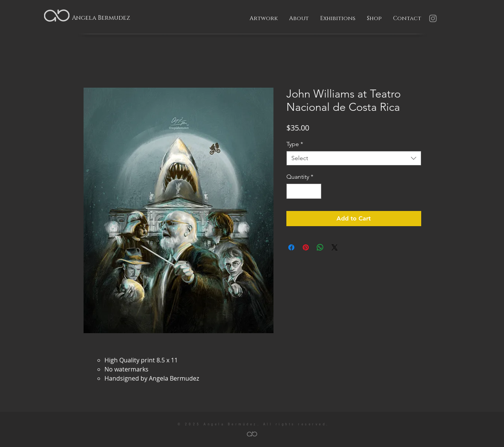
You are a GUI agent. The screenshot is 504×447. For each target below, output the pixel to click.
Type (295, 144)
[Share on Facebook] (291, 247)
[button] (264, 19)
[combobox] (354, 158)
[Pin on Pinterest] (306, 247)
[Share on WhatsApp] (320, 247)
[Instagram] (433, 18)
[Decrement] (293, 191)
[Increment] (315, 191)
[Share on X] (335, 247)
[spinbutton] (304, 191)
